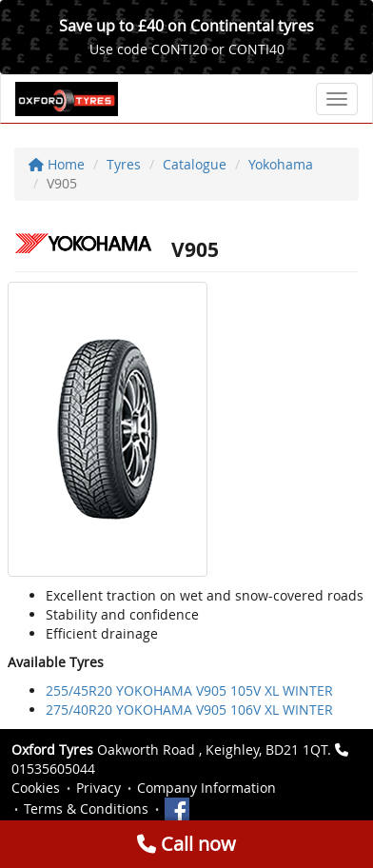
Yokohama (281, 164)
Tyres (124, 164)
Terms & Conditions (86, 809)
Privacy (98, 788)
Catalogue (195, 164)
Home (57, 164)
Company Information (206, 788)
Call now (186, 844)
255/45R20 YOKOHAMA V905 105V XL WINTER (189, 690)
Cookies (36, 788)
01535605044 (53, 769)
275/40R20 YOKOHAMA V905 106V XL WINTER (189, 710)
